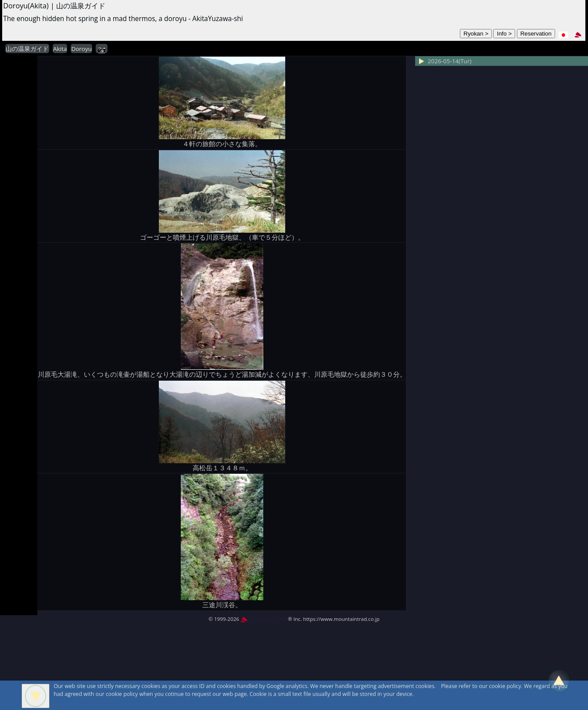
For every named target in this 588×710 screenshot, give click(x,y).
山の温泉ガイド (27, 49)
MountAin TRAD (264, 619)
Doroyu (81, 49)
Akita (60, 49)
